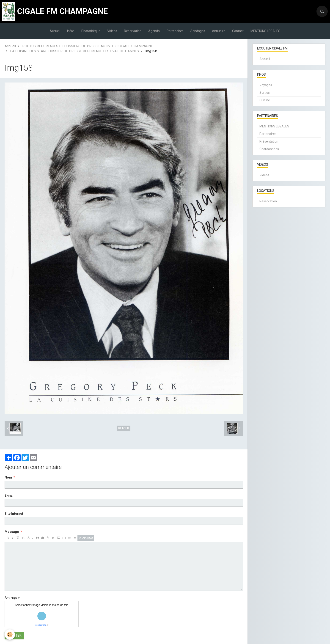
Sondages (198, 31)
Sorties (265, 93)
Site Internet (14, 514)
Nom (8, 477)
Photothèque (91, 31)
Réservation (133, 31)
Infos (71, 31)
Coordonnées (269, 149)
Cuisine (265, 100)
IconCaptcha (41, 625)
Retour (124, 428)
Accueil (55, 31)
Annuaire (219, 31)
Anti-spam (12, 598)
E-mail (10, 495)
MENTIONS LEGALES (265, 31)
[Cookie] (10, 634)
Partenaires (175, 31)
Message (12, 532)
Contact (238, 31)
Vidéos (112, 31)
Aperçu (86, 538)
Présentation (269, 141)
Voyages (266, 85)
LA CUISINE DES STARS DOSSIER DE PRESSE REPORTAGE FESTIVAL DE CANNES (74, 51)
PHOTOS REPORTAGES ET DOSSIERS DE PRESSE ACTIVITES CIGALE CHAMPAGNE (88, 46)
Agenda (154, 31)
